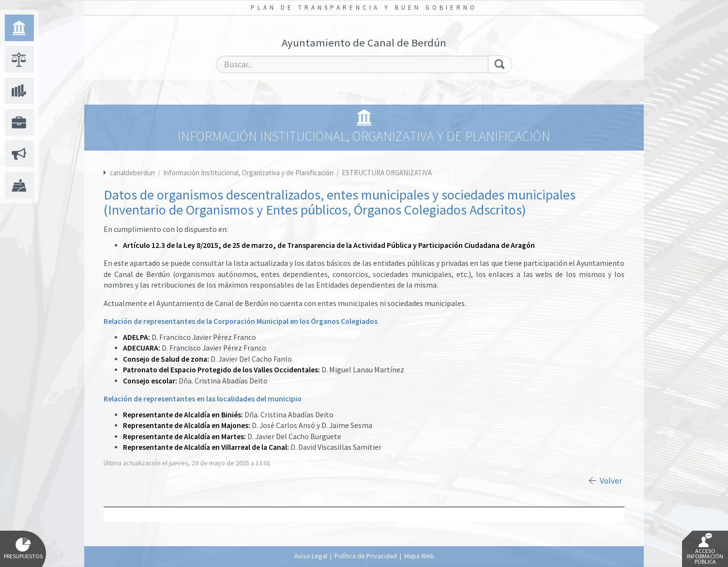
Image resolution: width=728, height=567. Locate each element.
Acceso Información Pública (705, 549)
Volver (611, 481)
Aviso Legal (311, 556)
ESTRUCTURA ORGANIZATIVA (387, 173)
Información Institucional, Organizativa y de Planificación (249, 173)
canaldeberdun (132, 173)
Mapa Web (419, 556)
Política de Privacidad (366, 556)
